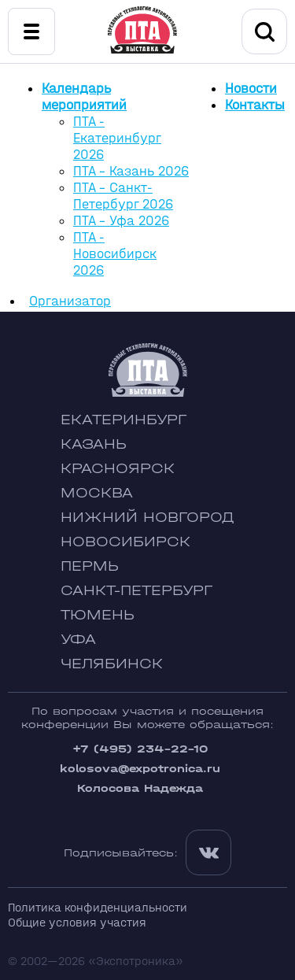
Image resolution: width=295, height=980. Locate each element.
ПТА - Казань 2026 (131, 171)
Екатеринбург (124, 420)
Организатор (70, 301)
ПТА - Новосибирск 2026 (115, 254)
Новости (251, 89)
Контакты (255, 105)
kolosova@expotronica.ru (140, 769)
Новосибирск (125, 542)
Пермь (90, 566)
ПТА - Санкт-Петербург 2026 (123, 196)
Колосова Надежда (140, 788)
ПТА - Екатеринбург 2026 (117, 138)
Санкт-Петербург (136, 591)
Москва (97, 493)
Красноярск (118, 469)
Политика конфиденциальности (98, 907)
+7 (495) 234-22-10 (140, 749)
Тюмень (98, 615)
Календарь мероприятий (84, 97)
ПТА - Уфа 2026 (121, 221)
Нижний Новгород (147, 518)
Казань (94, 444)
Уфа (78, 640)
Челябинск (112, 664)
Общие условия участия (77, 922)
